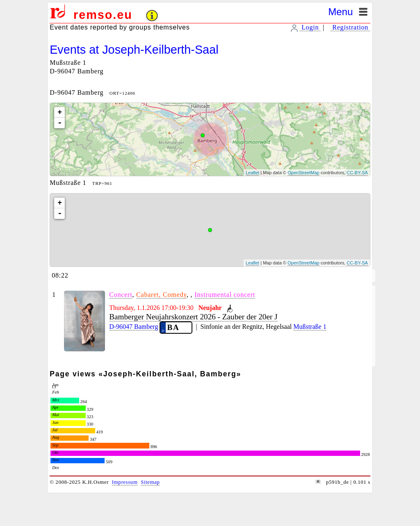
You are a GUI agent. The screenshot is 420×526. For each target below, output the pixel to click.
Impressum (125, 482)
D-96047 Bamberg (134, 327)
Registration (350, 27)
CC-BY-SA (357, 173)
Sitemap (150, 482)
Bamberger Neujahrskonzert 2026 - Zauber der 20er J (193, 317)
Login (310, 27)
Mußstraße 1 (310, 327)
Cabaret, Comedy (161, 295)
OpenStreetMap (304, 173)
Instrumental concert (225, 295)
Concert (121, 295)
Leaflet (252, 173)
